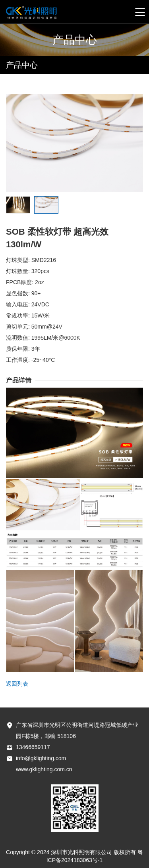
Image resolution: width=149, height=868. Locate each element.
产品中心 (22, 65)
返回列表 (17, 684)
